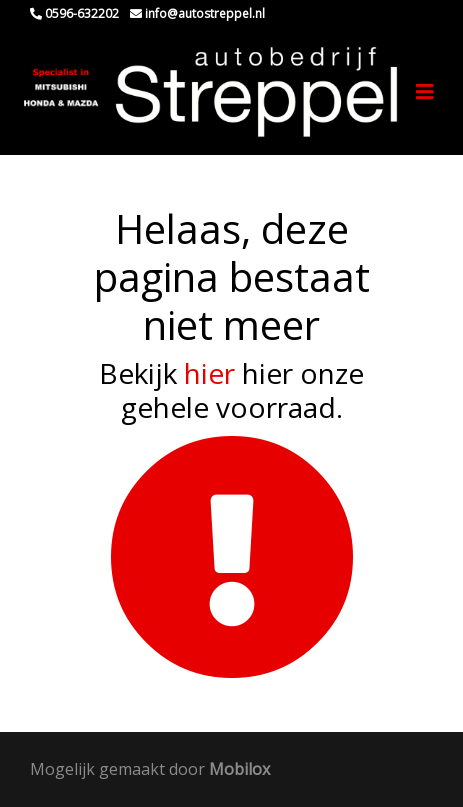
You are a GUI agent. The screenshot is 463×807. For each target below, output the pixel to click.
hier (209, 373)
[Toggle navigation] (425, 92)
